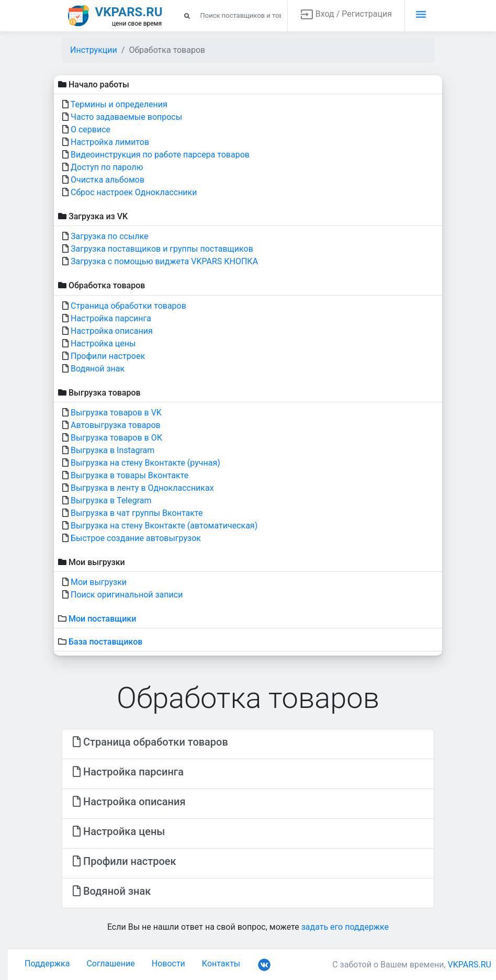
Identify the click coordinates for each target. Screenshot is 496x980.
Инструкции (94, 50)
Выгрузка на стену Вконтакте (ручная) (145, 463)
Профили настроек (108, 356)
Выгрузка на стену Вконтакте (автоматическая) (164, 526)
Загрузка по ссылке (110, 236)
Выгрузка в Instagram (112, 450)
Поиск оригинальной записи (127, 595)
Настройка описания (112, 331)
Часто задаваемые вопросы (126, 117)
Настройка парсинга (111, 318)
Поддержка (47, 964)
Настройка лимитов (110, 142)
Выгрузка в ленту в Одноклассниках (142, 488)
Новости (168, 964)
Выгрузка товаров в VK (116, 413)
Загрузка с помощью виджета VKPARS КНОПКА (164, 261)
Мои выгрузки (99, 582)
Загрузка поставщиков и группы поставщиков (162, 249)
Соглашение (110, 964)
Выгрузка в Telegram (111, 500)
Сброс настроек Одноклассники (134, 192)
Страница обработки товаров (128, 306)
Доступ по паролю (107, 167)
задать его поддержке (345, 927)
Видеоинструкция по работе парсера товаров (160, 155)
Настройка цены (103, 343)
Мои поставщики (102, 619)
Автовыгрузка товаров (116, 425)
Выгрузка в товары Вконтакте (129, 475)
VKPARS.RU (470, 965)
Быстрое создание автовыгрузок (136, 538)
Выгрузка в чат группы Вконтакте (137, 513)
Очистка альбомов (108, 180)
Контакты (221, 964)
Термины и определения (119, 104)
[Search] (233, 16)
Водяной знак (98, 369)
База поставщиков (105, 642)
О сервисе (91, 129)
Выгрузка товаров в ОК (116, 438)
